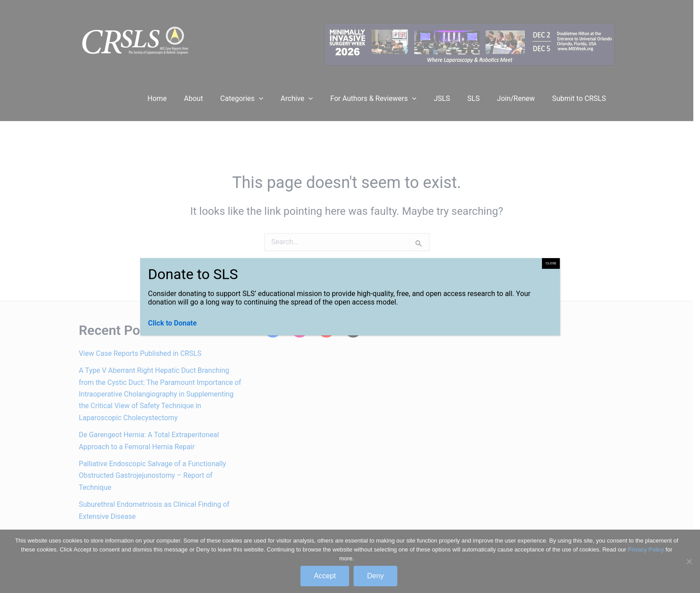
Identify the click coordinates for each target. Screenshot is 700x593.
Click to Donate (173, 323)
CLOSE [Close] (551, 263)
